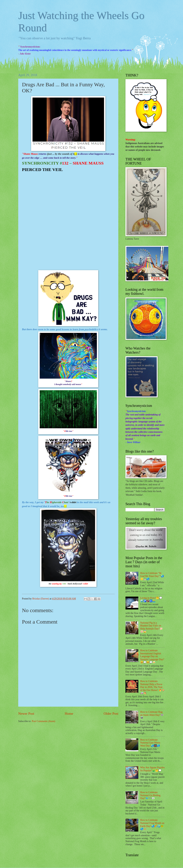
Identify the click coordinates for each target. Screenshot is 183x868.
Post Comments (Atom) (44, 721)
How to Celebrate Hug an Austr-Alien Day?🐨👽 (152, 715)
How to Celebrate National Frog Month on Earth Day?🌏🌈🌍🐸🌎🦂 (152, 824)
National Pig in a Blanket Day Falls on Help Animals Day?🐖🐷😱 (152, 627)
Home (69, 714)
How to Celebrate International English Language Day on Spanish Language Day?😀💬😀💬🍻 (152, 656)
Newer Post (26, 714)
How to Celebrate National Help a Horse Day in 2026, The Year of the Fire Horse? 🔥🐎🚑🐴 (153, 687)
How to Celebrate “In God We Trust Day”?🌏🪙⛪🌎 (152, 576)
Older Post (111, 714)
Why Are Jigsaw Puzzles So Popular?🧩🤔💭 (153, 769)
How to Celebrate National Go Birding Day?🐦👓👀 (150, 795)
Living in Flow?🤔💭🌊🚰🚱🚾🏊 (151, 599)
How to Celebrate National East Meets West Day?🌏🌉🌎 (150, 743)
